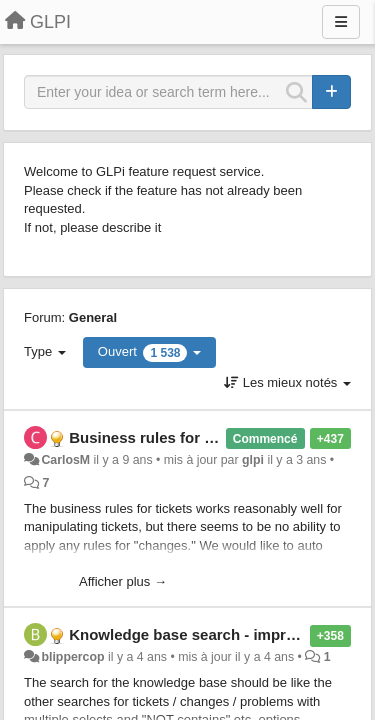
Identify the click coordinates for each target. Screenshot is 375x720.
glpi (253, 460)
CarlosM (65, 460)
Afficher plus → (123, 581)
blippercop (72, 657)
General (93, 317)
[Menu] (341, 22)
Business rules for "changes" (174, 437)
